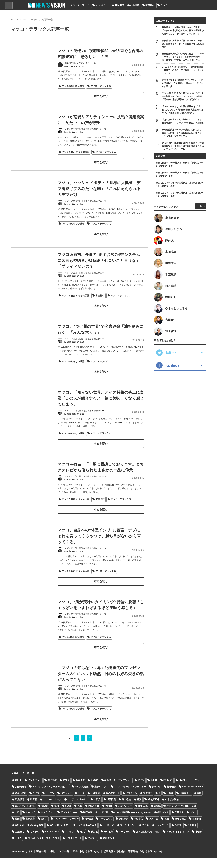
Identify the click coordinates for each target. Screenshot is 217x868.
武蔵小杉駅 (21, 803)
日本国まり (185, 803)
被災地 (94, 841)
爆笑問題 (111, 809)
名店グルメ (109, 848)
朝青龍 (34, 809)
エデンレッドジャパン (178, 841)
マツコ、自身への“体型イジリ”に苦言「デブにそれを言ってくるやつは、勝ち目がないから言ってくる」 (99, 550)
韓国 (17, 829)
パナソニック (106, 829)
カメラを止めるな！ (86, 835)
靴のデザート (113, 803)
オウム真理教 (82, 796)
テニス (145, 835)
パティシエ (66, 803)
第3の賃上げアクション (148, 841)
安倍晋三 (148, 803)
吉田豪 (18, 790)
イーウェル (125, 841)
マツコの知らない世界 (73, 86)
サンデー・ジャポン (77, 809)
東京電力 (108, 841)
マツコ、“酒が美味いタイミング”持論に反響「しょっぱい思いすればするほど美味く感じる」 (97, 622)
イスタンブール (74, 848)
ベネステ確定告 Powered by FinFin (133, 822)
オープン (50, 803)
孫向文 (178, 835)
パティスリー (125, 816)
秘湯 (139, 809)
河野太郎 (20, 835)
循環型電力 (180, 829)
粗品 (82, 841)
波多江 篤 (143, 816)
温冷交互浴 (153, 809)
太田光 (97, 809)
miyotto (89, 829)
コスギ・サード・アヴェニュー (130, 796)
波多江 (157, 816)
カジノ (44, 829)
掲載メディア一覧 (59, 861)
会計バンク (163, 822)
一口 (17, 822)
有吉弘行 (100, 307)
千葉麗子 (179, 822)
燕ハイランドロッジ (25, 816)
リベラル (35, 841)
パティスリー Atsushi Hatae (181, 816)
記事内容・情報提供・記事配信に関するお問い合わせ (133, 861)
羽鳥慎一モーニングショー (118, 790)
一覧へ (201, 206)
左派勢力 (20, 841)
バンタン (70, 841)
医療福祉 (150, 5)
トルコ (18, 848)
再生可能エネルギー (60, 835)
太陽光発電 (21, 796)
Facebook (172, 365)
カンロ (193, 822)
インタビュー (102, 5)
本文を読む (101, 96)
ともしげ (30, 822)
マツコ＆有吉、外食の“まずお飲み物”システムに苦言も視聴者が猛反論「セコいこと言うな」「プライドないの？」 (99, 272)
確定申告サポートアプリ (96, 822)
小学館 (170, 803)
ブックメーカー (128, 835)
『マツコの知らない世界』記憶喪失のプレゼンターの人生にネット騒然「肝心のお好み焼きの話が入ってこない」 (99, 694)
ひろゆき (192, 835)
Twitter (171, 353)
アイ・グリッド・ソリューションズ (51, 796)
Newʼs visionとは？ (22, 861)
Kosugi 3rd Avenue (193, 796)
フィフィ (92, 848)
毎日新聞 (197, 829)
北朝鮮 (198, 841)
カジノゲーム (162, 835)
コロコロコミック (52, 809)
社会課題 (135, 5)
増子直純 (52, 790)
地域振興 (120, 5)
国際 (199, 803)
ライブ (36, 803)
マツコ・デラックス (101, 86)
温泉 (57, 816)
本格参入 (138, 829)
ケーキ (81, 803)
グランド (157, 796)
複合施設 (172, 796)
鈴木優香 (80, 790)
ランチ (164, 5)
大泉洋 (109, 816)
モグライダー (48, 822)
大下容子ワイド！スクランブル (44, 848)
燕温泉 (45, 816)
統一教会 (126, 809)
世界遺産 (30, 829)
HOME (14, 20)
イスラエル (131, 803)
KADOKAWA (52, 841)
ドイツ (141, 790)
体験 (80, 816)
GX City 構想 (37, 835)
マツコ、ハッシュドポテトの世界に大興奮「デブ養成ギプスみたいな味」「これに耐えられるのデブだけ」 (99, 200)
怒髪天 (66, 790)
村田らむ (168, 790)
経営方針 (123, 829)
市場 (166, 829)
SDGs (68, 816)
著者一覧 (41, 861)
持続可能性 (94, 816)
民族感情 (20, 809)
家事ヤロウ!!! (101, 796)
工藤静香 (95, 803)
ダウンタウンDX (69, 822)
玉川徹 (154, 790)
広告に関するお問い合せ (86, 861)
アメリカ (154, 829)
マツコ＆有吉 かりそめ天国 (76, 152)
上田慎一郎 (108, 835)
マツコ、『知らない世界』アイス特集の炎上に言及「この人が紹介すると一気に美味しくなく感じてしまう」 (99, 411)
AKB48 (95, 790)
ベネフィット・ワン (189, 790)
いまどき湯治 (172, 809)
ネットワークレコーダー (66, 829)
